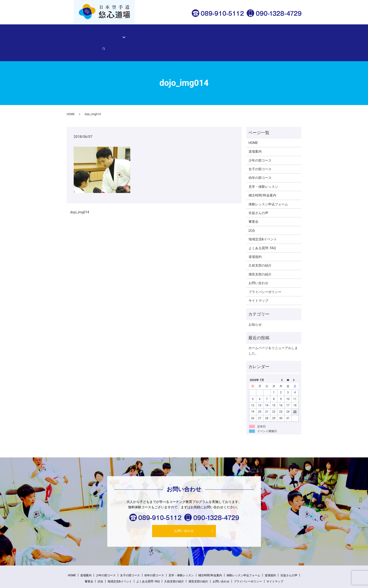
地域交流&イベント (263, 223)
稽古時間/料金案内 (179, 34)
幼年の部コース (260, 162)
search (293, 34)
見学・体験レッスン (145, 34)
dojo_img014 (80, 196)
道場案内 (102, 34)
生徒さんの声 (207, 34)
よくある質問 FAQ (262, 232)
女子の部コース (260, 153)
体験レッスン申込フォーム (241, 34)
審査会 (253, 205)
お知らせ (255, 308)
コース (118, 34)
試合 (252, 214)
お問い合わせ (275, 34)
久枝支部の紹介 (260, 249)
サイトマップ (258, 284)
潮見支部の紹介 (260, 258)
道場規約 (255, 241)
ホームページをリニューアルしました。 (273, 334)
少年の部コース (260, 144)
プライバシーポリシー (265, 275)
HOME (86, 34)
